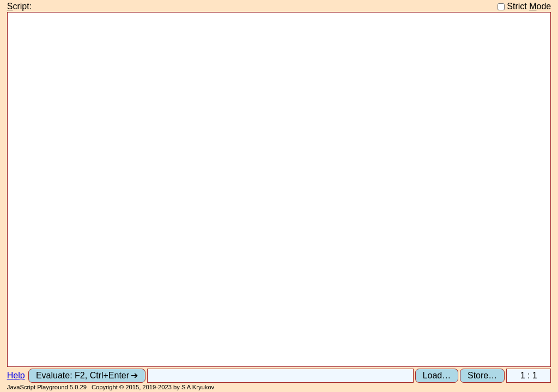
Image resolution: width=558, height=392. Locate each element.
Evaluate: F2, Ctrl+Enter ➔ (87, 375)
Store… (482, 375)
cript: (19, 6)
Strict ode (524, 6)
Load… (437, 375)
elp (16, 375)
